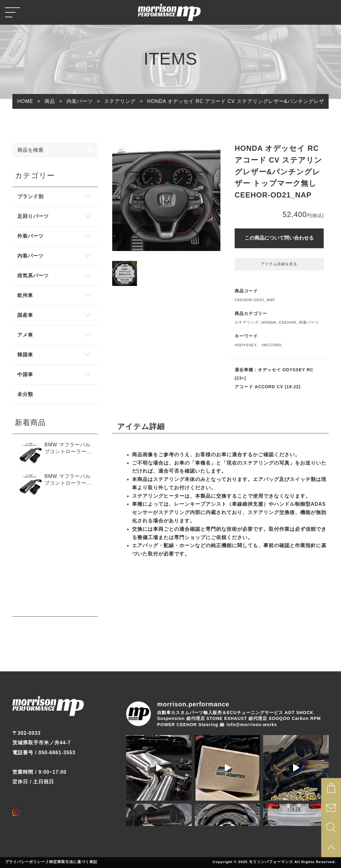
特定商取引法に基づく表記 (73, 862)
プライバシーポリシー (25, 862)
